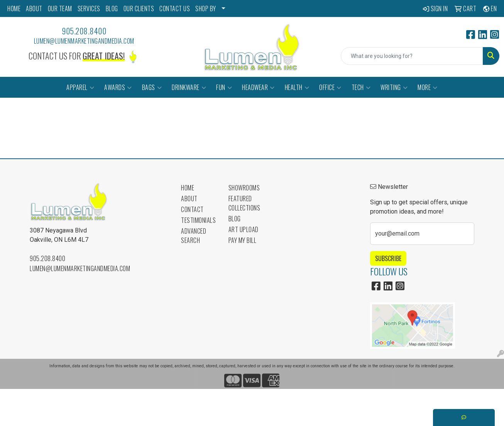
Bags (152, 87)
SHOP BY (206, 8)
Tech (361, 87)
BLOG (112, 8)
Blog (235, 219)
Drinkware (189, 87)
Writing (394, 87)
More (428, 87)
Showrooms (244, 188)
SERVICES (89, 8)
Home (188, 188)
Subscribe (388, 258)
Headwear (258, 87)
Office (330, 87)
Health (297, 87)
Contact (192, 209)
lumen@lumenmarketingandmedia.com (84, 41)
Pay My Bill (243, 240)
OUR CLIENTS (139, 8)
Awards (118, 87)
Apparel (80, 87)
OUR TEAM (60, 8)
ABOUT (34, 8)
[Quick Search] (412, 56)
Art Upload (244, 229)
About (189, 199)
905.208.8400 (84, 31)
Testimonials (198, 220)
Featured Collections (244, 203)
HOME (14, 8)
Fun (224, 87)
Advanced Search (194, 236)
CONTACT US (175, 8)
